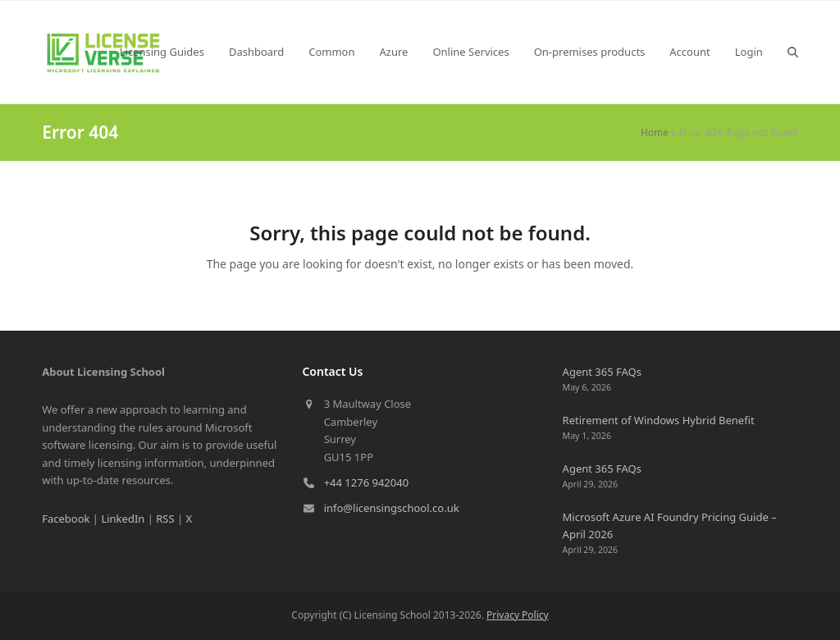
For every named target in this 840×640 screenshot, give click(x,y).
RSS (165, 519)
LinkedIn (123, 519)
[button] (793, 52)
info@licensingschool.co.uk (392, 508)
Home (655, 133)
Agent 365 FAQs (602, 372)
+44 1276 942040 (366, 482)
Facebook (66, 519)
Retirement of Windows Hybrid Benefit (659, 420)
